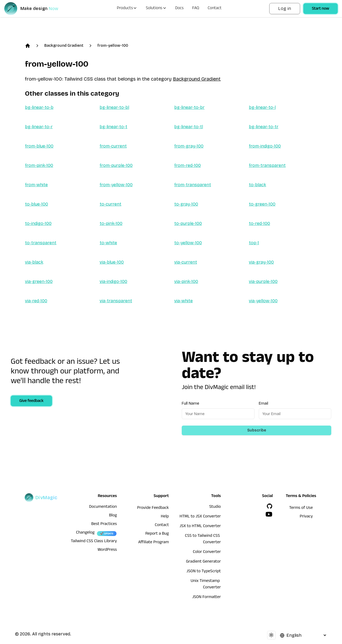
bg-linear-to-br (189, 107)
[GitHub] (270, 506)
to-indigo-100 (38, 223)
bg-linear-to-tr (264, 127)
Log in (285, 8)
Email (263, 403)
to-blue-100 (37, 204)
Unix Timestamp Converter (206, 585)
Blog (113, 516)
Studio (215, 507)
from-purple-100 (116, 165)
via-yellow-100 (263, 301)
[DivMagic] (37, 9)
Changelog (85, 533)
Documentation (103, 507)
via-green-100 (39, 281)
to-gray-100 (186, 204)
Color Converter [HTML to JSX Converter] (207, 552)
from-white (36, 185)
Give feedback (31, 401)
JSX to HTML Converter (200, 527)
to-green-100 (262, 204)
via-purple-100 (263, 281)
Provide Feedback (153, 508)
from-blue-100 (39, 146)
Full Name (190, 403)
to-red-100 (259, 223)
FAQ (196, 9)
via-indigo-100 (113, 281)
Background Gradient (64, 46)
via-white (183, 301)
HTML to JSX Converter (200, 517)
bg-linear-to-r (39, 127)
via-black (34, 262)
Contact (215, 9)
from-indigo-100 (265, 146)
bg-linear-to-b (39, 107)
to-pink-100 (111, 223)
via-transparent (116, 301)
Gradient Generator (203, 562)
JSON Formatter (207, 598)
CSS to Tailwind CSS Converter (203, 539)
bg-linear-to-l (262, 107)
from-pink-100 (39, 165)
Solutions (156, 9)
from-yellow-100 (113, 46)
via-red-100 (36, 301)
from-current (113, 146)
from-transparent (267, 165)
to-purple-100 (188, 223)
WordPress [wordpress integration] (107, 550)
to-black (257, 185)
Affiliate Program (154, 543)
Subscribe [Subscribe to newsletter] (257, 430)
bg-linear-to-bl (114, 107)
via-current (186, 262)
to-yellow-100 (188, 243)
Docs (179, 9)
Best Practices (104, 524)
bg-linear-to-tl (189, 127)
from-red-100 (188, 165)
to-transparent (41, 243)
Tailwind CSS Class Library (94, 542)
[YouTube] (269, 514)
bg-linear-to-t (113, 127)
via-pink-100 (186, 281)
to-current (110, 204)
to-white (108, 243)
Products (127, 9)
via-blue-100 (112, 262)
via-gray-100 (261, 262)
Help (165, 517)
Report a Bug (157, 534)
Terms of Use (301, 508)
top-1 (254, 243)
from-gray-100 (189, 146)
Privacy (306, 517)
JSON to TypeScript (203, 572)
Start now (321, 9)
